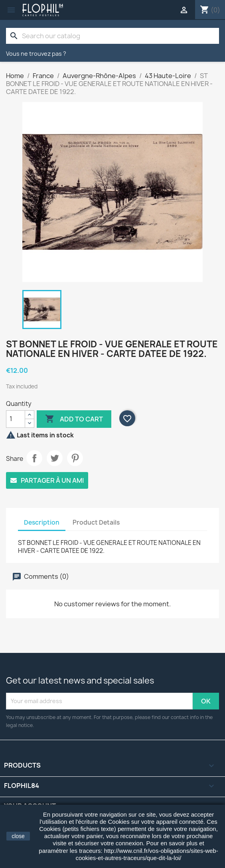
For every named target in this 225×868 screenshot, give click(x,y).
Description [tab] (42, 522)
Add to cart (74, 419)
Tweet (55, 458)
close (18, 836)
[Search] (112, 36)
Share (34, 458)
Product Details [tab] (96, 522)
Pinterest (75, 458)
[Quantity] (16, 419)
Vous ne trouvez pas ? (36, 54)
